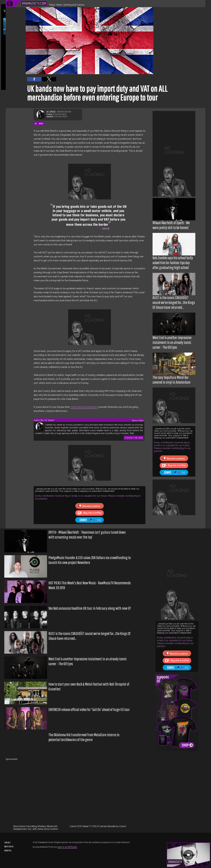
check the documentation (84, 407)
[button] (34, 79)
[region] (174, 154)
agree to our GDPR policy (67, 847)
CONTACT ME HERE (134, 438)
